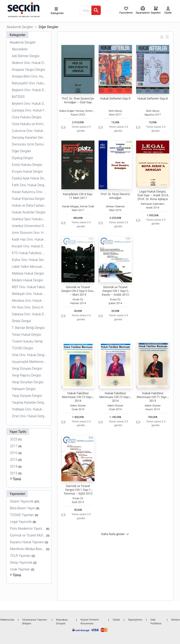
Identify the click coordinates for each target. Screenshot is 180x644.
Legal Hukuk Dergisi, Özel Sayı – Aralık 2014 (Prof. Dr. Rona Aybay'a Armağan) (153, 197)
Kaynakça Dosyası (62, 622)
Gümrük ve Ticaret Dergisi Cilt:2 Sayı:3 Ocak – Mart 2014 (78, 291)
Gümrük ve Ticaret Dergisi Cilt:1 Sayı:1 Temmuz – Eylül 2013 (78, 490)
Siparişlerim (135, 620)
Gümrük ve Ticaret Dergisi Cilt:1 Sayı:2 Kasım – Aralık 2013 (115, 291)
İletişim (176, 620)
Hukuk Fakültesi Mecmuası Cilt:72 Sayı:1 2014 (78, 397)
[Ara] (96, 10)
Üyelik (116, 620)
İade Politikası (156, 622)
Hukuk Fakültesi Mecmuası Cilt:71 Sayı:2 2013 (153, 397)
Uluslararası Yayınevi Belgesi (35, 622)
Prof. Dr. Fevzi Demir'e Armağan (115, 196)
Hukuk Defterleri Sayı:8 (153, 99)
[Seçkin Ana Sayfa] (23, 9)
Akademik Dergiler (20, 27)
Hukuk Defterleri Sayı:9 (115, 99)
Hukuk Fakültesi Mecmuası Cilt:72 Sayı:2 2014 (115, 397)
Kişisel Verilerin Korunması (90, 622)
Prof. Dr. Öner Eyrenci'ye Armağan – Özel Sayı (78, 100)
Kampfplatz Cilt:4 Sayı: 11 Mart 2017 (78, 196)
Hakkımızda (7, 620)
